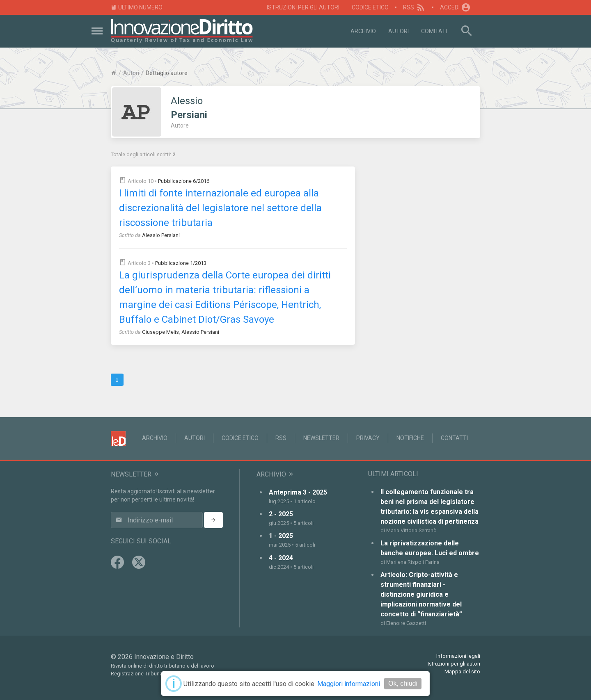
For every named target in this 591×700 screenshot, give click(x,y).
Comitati (434, 31)
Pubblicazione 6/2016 (184, 181)
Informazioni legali (458, 656)
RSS (414, 7)
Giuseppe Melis (160, 332)
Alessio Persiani (161, 235)
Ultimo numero (137, 8)
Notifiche (410, 438)
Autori (399, 31)
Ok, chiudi (403, 683)
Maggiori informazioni (349, 684)
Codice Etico (370, 7)
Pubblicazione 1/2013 (181, 263)
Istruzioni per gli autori (303, 7)
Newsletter (321, 438)
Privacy (368, 438)
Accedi (456, 7)
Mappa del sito (462, 671)
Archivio (363, 31)
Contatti (454, 438)
